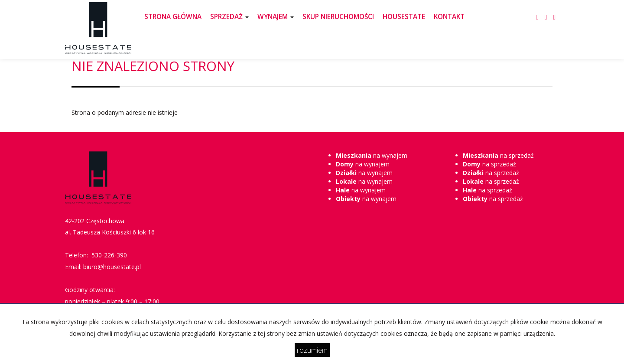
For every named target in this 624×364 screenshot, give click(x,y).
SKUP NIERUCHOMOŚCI (338, 17)
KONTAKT (449, 17)
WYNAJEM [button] (276, 17)
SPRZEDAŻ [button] (229, 17)
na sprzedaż (498, 155)
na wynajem (372, 155)
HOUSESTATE (404, 17)
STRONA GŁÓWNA (173, 17)
